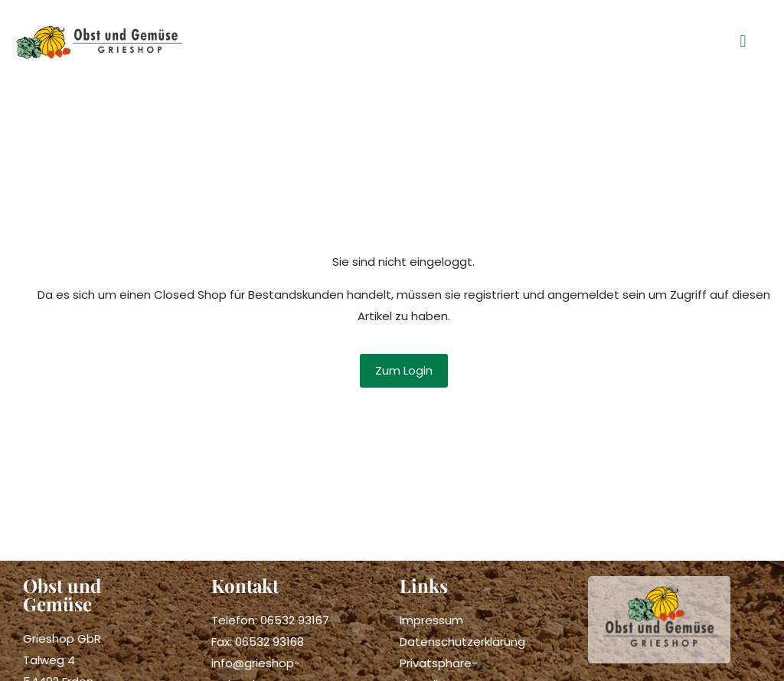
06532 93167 (295, 620)
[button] (743, 42)
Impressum (431, 620)
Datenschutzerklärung (462, 642)
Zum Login (404, 370)
